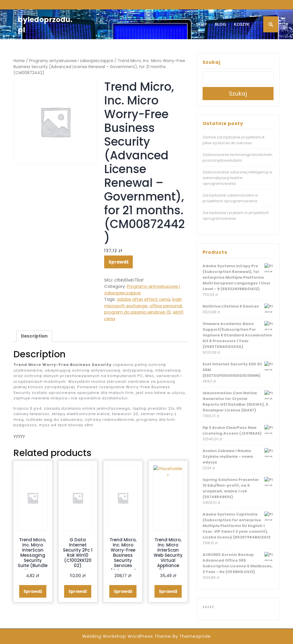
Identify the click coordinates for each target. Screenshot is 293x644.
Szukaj (212, 62)
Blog (220, 24)
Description (34, 336)
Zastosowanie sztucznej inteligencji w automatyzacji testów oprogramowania (237, 178)
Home (19, 61)
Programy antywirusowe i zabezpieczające (71, 61)
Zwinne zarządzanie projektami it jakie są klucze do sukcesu (233, 140)
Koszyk (242, 24)
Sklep (201, 24)
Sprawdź (118, 262)
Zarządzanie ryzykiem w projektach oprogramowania (236, 216)
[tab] (34, 336)
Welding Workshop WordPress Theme (127, 636)
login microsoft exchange (143, 302)
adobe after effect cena (143, 299)
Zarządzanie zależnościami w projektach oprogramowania (230, 198)
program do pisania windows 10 (137, 312)
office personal (166, 306)
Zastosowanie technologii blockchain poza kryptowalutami (237, 157)
